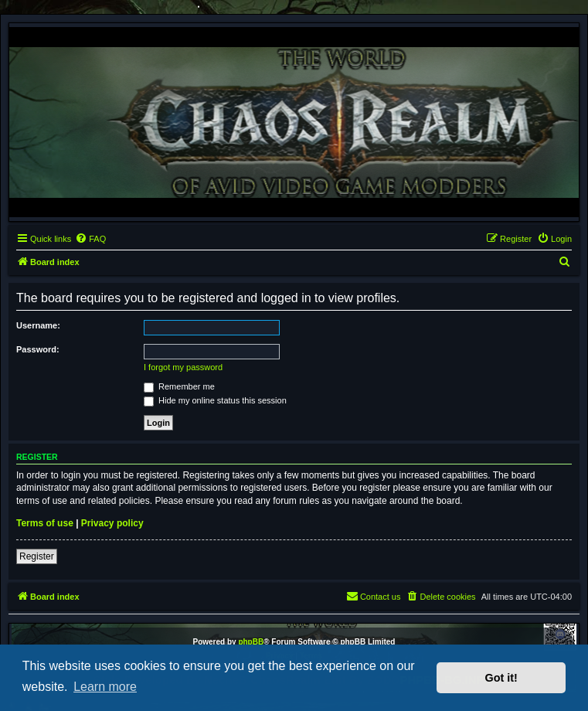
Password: (38, 349)
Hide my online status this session (215, 400)
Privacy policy (112, 523)
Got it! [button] (501, 678)
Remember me (179, 386)
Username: (38, 325)
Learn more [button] (105, 687)
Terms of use (45, 523)
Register (37, 556)
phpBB (251, 642)
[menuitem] (90, 239)
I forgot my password (183, 367)
